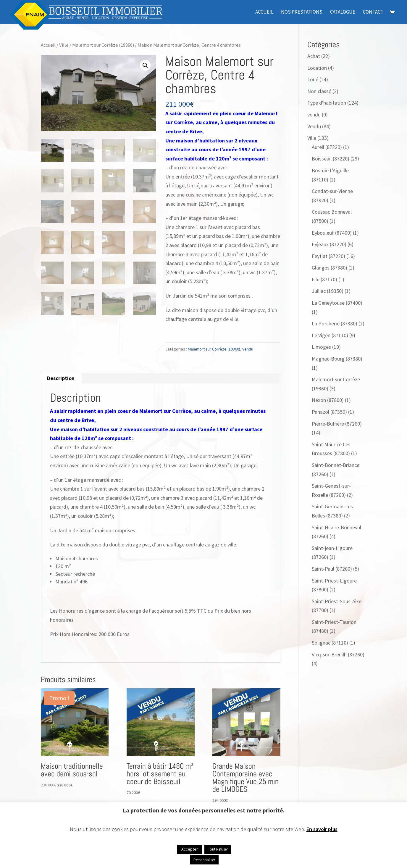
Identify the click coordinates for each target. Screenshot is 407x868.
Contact (373, 12)
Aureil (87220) (327, 147)
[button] (145, 65)
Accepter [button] (190, 849)
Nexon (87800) (328, 400)
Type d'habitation (327, 103)
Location (317, 68)
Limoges (321, 347)
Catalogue (343, 12)
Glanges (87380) (330, 268)
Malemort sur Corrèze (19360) (103, 45)
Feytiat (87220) (328, 256)
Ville (64, 45)
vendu (314, 115)
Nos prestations (302, 12)
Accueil (264, 12)
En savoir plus (322, 829)
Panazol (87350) (329, 412)
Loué (313, 79)
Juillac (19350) (328, 291)
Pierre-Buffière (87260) (337, 424)
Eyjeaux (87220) (329, 244)
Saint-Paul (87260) (332, 569)
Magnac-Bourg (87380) (337, 359)
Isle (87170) (324, 279)
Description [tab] (61, 378)
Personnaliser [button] (204, 860)
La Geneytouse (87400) (337, 303)
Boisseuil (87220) (331, 159)
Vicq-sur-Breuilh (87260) (338, 654)
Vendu (248, 349)
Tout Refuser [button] (218, 849)
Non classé (319, 91)
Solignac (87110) (330, 643)
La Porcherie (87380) (335, 323)
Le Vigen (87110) (330, 335)
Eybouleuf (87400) (332, 233)
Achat (314, 56)
